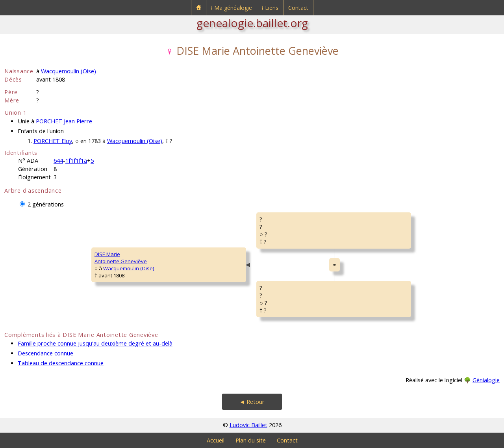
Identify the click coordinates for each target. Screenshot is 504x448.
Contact (298, 8)
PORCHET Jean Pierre (64, 121)
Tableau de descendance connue (61, 363)
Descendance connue (45, 353)
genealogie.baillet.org (252, 23)
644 (58, 161)
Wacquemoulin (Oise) (69, 71)
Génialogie (486, 380)
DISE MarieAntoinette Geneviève (121, 258)
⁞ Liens (270, 8)
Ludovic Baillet (248, 425)
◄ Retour (252, 402)
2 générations (46, 204)
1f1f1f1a (76, 161)
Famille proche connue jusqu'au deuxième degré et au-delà (95, 343)
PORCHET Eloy (53, 141)
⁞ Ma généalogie (232, 8)
